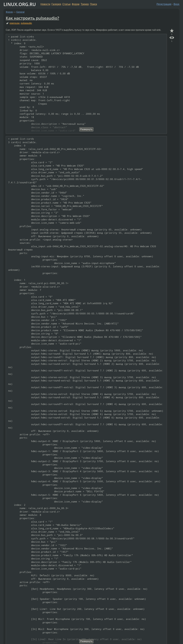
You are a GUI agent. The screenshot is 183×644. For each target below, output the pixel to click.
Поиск (94, 4)
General (20, 12)
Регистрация (164, 4)
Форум (76, 4)
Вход (176, 4)
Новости (45, 4)
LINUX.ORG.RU (20, 4)
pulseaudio (26, 23)
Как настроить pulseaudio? (32, 18)
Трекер (85, 4)
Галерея (56, 4)
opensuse (15, 23)
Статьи (66, 4)
